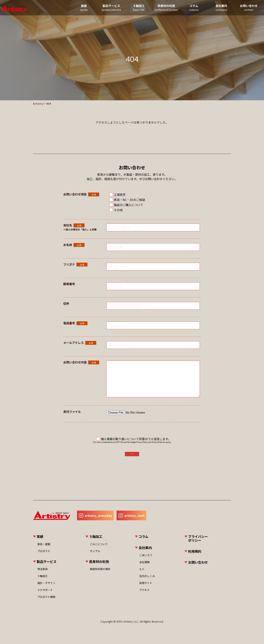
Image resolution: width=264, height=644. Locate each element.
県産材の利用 (160, 8)
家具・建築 (44, 549)
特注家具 (43, 574)
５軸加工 (133, 8)
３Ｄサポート (45, 595)
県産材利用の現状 (100, 574)
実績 (78, 8)
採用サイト (146, 588)
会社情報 (144, 568)
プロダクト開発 (46, 602)
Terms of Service (158, 442)
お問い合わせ (243, 8)
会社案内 (215, 8)
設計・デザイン (46, 588)
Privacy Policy (142, 442)
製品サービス (105, 8)
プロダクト (44, 556)
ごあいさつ (146, 561)
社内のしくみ (147, 581)
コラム (188, 8)
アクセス (144, 595)
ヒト (142, 574)
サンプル (95, 556)
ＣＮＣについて (99, 549)
